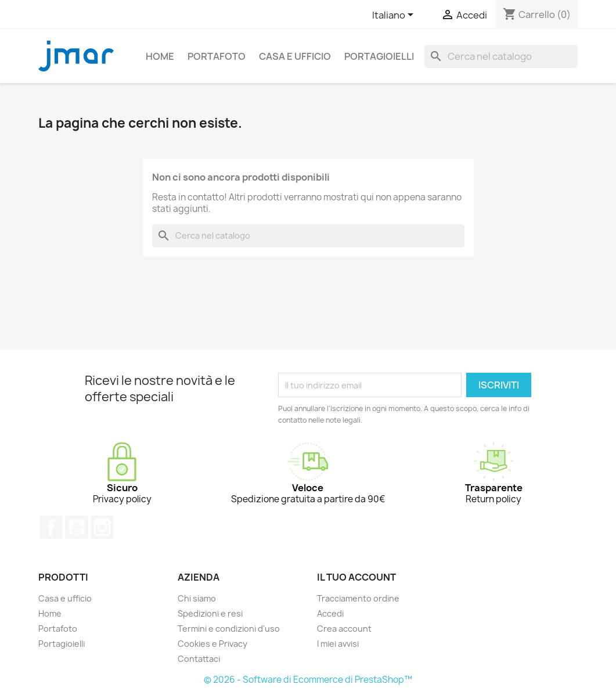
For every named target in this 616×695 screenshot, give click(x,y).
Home (160, 56)
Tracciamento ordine (358, 598)
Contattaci (199, 659)
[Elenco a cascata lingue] (395, 16)
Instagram (102, 527)
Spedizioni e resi (210, 613)
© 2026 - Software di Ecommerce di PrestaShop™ (308, 680)
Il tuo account (356, 577)
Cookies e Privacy (212, 644)
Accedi (330, 613)
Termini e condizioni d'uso (229, 629)
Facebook (51, 527)
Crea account (344, 629)
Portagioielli (379, 56)
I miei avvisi (338, 644)
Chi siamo (197, 598)
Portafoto (217, 56)
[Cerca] (501, 56)
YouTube (77, 527)
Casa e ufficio (295, 56)
